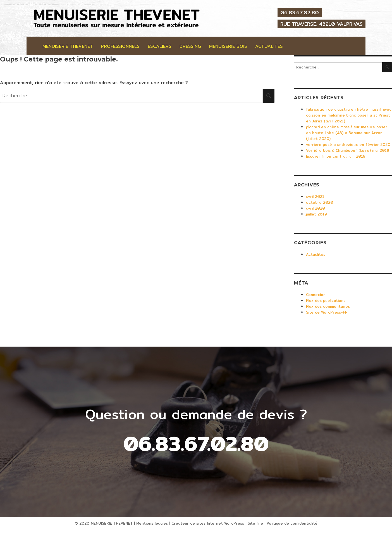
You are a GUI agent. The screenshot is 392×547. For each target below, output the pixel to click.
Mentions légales (152, 523)
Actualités (269, 46)
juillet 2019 (316, 214)
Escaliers (160, 46)
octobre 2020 (320, 202)
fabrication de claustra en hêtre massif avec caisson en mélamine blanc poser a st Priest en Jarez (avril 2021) (349, 115)
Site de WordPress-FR (327, 312)
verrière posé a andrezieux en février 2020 (348, 145)
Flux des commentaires (328, 306)
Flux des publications (326, 300)
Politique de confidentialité (292, 523)
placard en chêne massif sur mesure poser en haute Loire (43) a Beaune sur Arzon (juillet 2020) (347, 133)
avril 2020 (315, 208)
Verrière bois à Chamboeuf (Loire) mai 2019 (348, 150)
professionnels (120, 46)
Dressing (190, 46)
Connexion (316, 295)
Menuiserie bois (228, 46)
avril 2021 (315, 196)
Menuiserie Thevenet (68, 46)
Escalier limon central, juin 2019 (336, 156)
